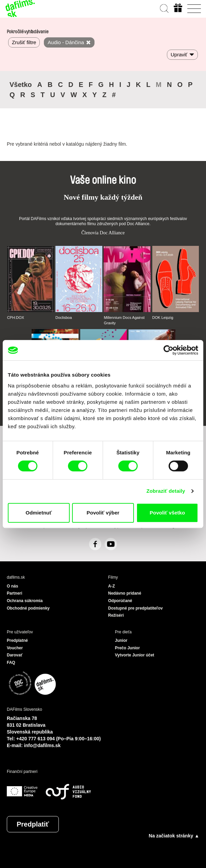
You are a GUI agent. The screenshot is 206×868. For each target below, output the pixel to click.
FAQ (11, 663)
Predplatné (17, 640)
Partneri (14, 593)
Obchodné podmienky (28, 608)
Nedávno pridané (125, 593)
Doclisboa (64, 318)
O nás (12, 586)
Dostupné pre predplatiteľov (135, 608)
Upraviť (179, 55)
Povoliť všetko (167, 513)
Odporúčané (120, 601)
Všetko (21, 85)
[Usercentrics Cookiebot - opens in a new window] (168, 350)
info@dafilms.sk (42, 745)
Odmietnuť (39, 513)
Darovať (15, 655)
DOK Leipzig (163, 318)
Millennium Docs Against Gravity (124, 320)
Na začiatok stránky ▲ (174, 836)
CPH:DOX (16, 318)
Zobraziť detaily (166, 491)
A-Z (111, 586)
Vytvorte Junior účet (135, 655)
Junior (121, 640)
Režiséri (116, 615)
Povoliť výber (103, 513)
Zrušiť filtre (24, 42)
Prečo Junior (127, 648)
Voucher (15, 648)
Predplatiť (33, 824)
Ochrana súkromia (25, 601)
